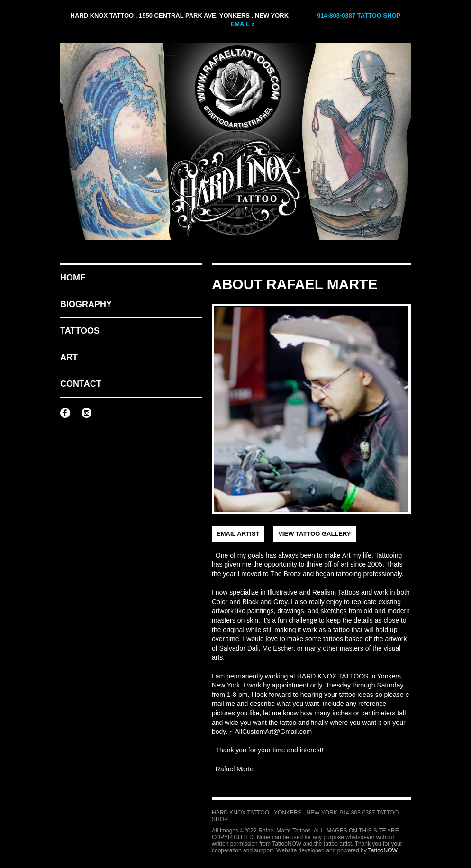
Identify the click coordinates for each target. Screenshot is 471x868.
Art (69, 357)
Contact (81, 384)
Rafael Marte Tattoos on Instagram (86, 413)
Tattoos (80, 331)
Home (73, 278)
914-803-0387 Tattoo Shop (359, 15)
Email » (242, 24)
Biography (86, 304)
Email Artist (238, 534)
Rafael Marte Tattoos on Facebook (65, 413)
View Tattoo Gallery (314, 534)
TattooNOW (383, 850)
